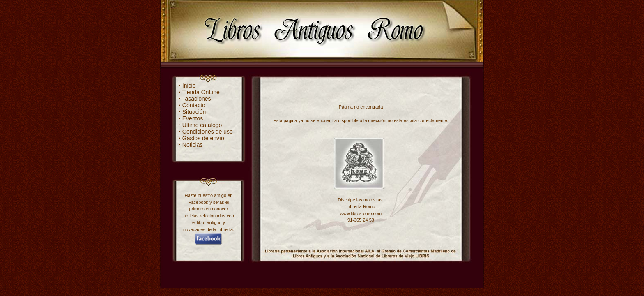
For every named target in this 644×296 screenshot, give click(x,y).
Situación (192, 112)
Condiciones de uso (206, 132)
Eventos (191, 118)
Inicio (187, 86)
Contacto (192, 105)
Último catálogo (200, 125)
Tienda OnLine (199, 92)
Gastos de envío (202, 138)
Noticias (191, 145)
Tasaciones (195, 99)
